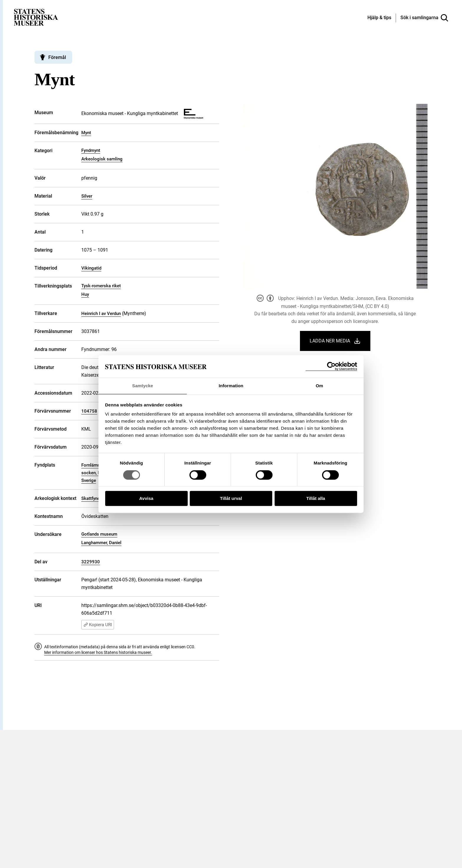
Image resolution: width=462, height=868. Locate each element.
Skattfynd (91, 498)
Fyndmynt (91, 150)
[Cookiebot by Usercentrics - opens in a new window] (331, 366)
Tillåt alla (316, 499)
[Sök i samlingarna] (424, 18)
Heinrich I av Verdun (101, 314)
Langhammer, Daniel (101, 543)
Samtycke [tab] (143, 386)
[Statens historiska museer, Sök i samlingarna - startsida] (36, 17)
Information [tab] (231, 386)
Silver (87, 196)
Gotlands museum (99, 534)
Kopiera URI (98, 625)
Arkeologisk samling (102, 159)
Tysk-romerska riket (101, 286)
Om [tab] (319, 386)
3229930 (91, 562)
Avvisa (146, 499)
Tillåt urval (231, 499)
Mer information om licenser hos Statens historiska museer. (98, 652)
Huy (85, 294)
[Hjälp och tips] (379, 18)
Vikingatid (91, 268)
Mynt (86, 133)
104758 (89, 411)
